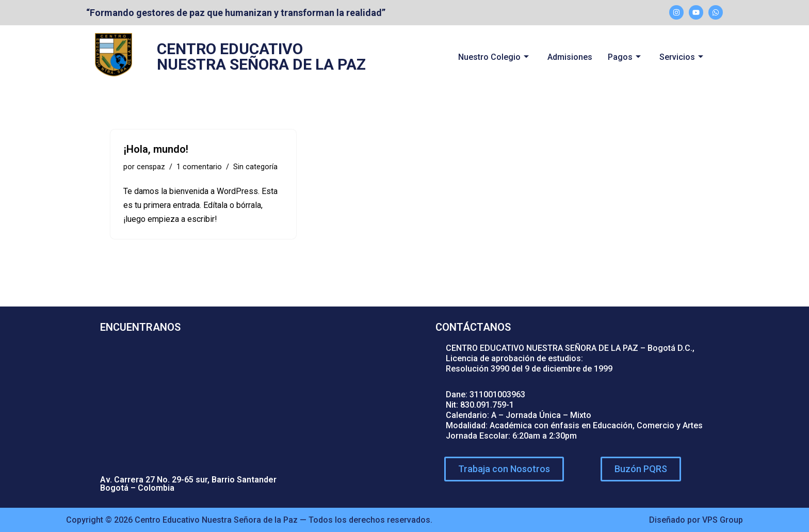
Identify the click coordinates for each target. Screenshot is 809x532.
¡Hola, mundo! (156, 149)
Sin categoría (255, 167)
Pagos (624, 57)
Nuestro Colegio (494, 57)
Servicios (681, 57)
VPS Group (723, 520)
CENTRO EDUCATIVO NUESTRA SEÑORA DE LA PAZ (261, 57)
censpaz (151, 167)
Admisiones (570, 57)
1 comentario (199, 167)
